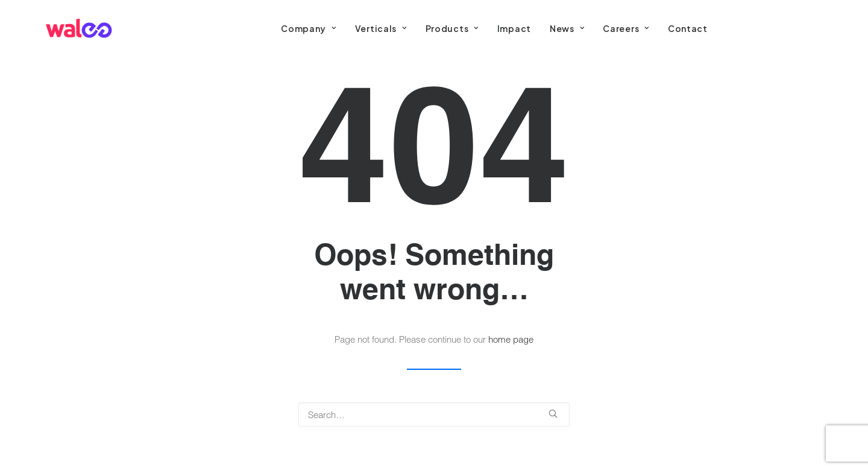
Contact (688, 28)
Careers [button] (626, 28)
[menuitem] (308, 28)
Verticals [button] (381, 28)
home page (511, 339)
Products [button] (452, 28)
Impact (514, 28)
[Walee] (79, 28)
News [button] (567, 28)
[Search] (434, 414)
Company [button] (308, 28)
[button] (553, 414)
